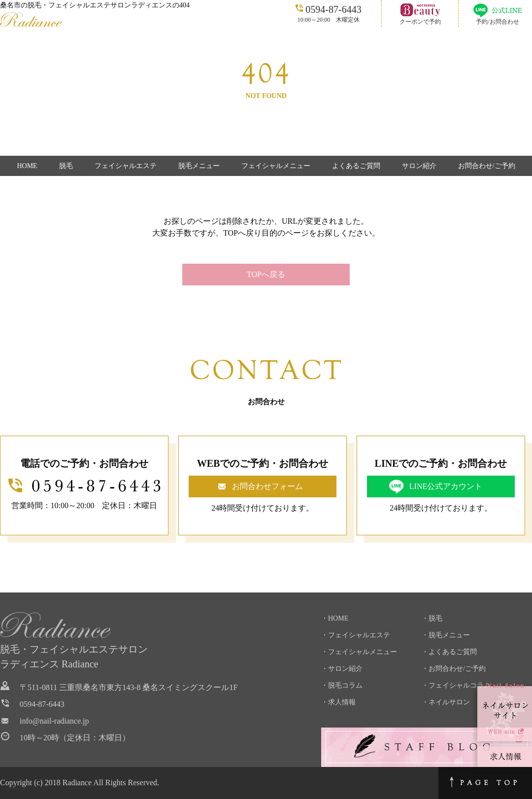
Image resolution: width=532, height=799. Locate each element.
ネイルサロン (449, 702)
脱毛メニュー (199, 166)
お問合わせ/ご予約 (487, 166)
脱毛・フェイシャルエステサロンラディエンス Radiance (74, 657)
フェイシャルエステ (126, 166)
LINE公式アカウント (446, 486)
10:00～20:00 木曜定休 (328, 13)
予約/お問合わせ (497, 22)
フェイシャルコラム (460, 685)
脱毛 (66, 166)
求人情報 (342, 702)
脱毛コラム (345, 685)
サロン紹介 (419, 166)
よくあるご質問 (356, 166)
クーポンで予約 (420, 22)
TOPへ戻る (266, 274)
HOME (27, 166)
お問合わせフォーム (267, 486)
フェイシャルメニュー (276, 166)
